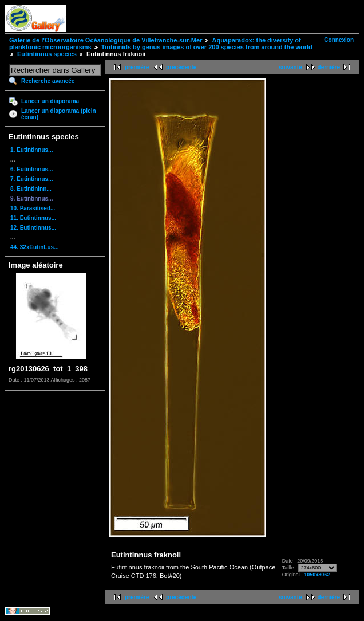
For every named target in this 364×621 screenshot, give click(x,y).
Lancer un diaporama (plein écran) (59, 114)
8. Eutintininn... (31, 189)
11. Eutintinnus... (33, 218)
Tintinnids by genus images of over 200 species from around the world (207, 47)
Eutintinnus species (47, 54)
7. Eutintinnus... (31, 179)
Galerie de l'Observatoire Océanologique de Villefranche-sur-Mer (106, 40)
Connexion (339, 40)
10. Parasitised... (33, 208)
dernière (329, 67)
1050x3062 (317, 575)
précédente (181, 67)
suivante (290, 67)
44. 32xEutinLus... (34, 247)
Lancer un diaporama (50, 101)
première (137, 67)
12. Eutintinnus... (33, 228)
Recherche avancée (48, 81)
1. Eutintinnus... (31, 150)
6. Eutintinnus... (31, 169)
